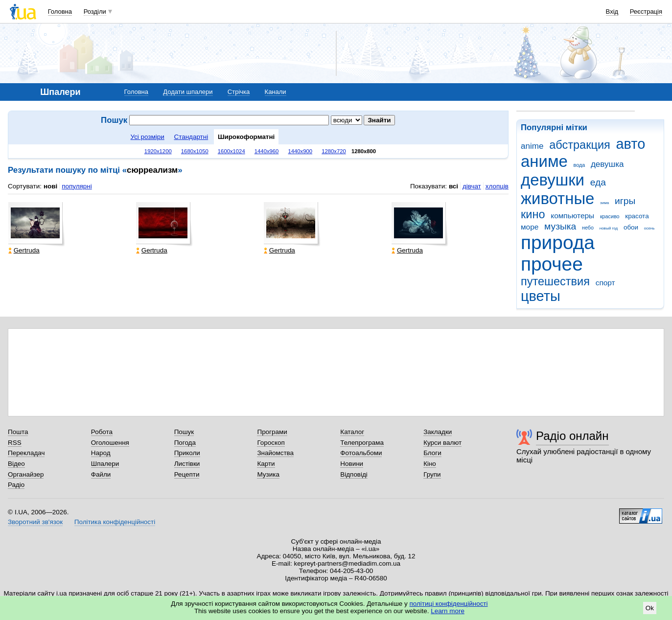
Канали (276, 92)
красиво (610, 216)
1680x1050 (195, 151)
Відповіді (354, 474)
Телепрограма (362, 443)
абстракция (580, 145)
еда (598, 182)
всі (453, 186)
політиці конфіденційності (449, 604)
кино (533, 214)
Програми (272, 432)
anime (532, 146)
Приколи (187, 453)
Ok (650, 608)
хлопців (497, 186)
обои (631, 227)
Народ (101, 453)
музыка (560, 226)
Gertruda (24, 250)
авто (631, 144)
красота (637, 216)
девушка (607, 164)
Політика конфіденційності (115, 522)
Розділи (95, 11)
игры (625, 201)
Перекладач (26, 453)
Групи (432, 474)
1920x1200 (158, 151)
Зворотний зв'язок (35, 522)
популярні (77, 186)
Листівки (187, 464)
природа (558, 242)
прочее (552, 264)
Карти (266, 464)
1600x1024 (232, 151)
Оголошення (110, 443)
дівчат (472, 186)
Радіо (16, 485)
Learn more (448, 611)
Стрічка (239, 92)
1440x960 (267, 151)
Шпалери (105, 464)
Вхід (612, 11)
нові (50, 186)
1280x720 (334, 151)
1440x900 (301, 151)
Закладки (438, 432)
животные (557, 198)
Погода (185, 443)
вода (579, 165)
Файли (101, 474)
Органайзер (26, 474)
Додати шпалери (188, 92)
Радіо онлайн (572, 436)
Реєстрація (646, 11)
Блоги (432, 453)
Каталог (352, 432)
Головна (60, 11)
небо (588, 228)
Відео (16, 464)
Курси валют (442, 443)
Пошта (18, 432)
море (530, 227)
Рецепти (187, 474)
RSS (15, 443)
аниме (544, 161)
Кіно (430, 464)
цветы (541, 296)
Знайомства (275, 453)
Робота (102, 432)
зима (604, 203)
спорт (605, 283)
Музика (268, 474)
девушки (553, 180)
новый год (609, 228)
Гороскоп (271, 443)
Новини (352, 464)
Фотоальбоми (361, 453)
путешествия (555, 281)
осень (649, 228)
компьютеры (572, 216)
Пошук (184, 432)
